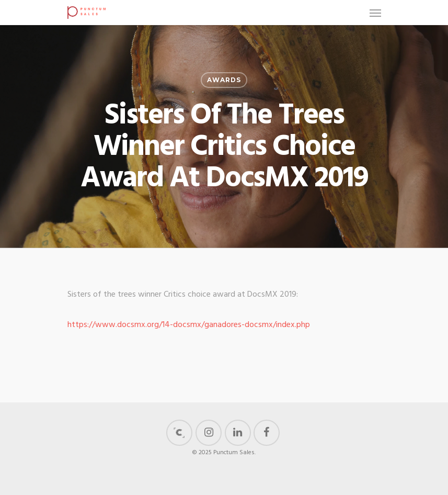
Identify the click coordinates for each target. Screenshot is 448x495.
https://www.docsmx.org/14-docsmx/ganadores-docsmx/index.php (189, 325)
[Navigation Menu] (375, 13)
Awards (224, 80)
